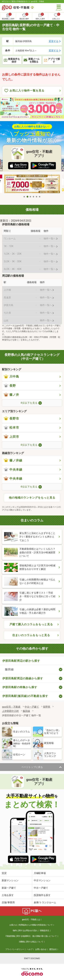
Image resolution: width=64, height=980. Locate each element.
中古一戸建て (41, 888)
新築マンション (10, 880)
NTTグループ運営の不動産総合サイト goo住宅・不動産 (23, 1)
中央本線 (13, 470)
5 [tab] (37, 197)
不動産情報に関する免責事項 (17, 936)
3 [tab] (31, 197)
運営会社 (53, 949)
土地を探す (8, 895)
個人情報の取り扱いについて (44, 936)
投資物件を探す (42, 895)
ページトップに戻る (32, 767)
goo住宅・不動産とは (31, 920)
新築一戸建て (9, 888)
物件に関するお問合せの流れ (25, 931)
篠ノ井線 (13, 460)
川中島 (12, 377)
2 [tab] (27, 197)
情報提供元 (44, 931)
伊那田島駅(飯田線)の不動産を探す (25, 696)
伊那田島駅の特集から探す (20, 687)
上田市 (12, 437)
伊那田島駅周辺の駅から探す (21, 661)
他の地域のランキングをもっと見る (32, 498)
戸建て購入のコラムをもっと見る (31, 624)
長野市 (12, 419)
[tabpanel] (32, 184)
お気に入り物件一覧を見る (24, 91)
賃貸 (4, 873)
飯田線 (9, 669)
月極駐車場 (40, 873)
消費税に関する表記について (31, 942)
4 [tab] (34, 197)
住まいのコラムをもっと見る (31, 635)
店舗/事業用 (8, 902)
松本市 (12, 428)
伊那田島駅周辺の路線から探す (23, 678)
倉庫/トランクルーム (45, 902)
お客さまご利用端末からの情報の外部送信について (31, 925)
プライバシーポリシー (15, 949)
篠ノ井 (12, 395)
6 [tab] (40, 197)
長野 (10, 386)
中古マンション (42, 880)
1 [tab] (24, 197)
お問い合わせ (41, 949)
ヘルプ (30, 949)
